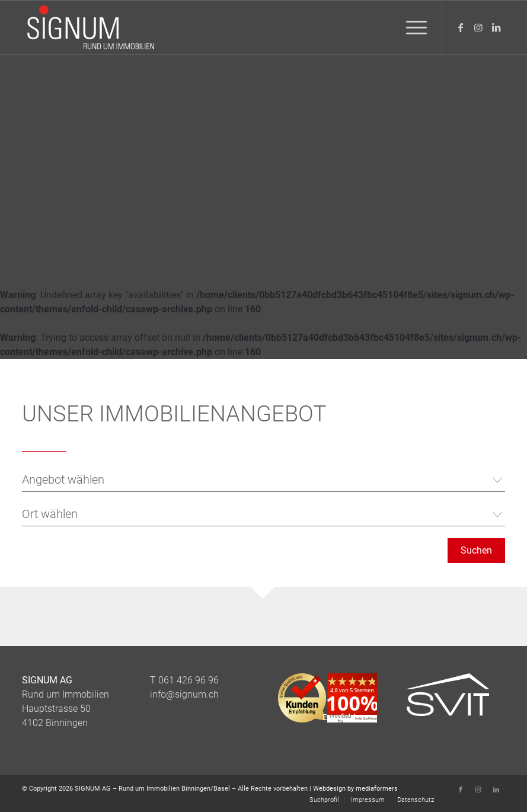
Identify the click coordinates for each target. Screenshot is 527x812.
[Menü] (411, 27)
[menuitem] (411, 27)
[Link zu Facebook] (461, 27)
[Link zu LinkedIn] (496, 27)
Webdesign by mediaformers (355, 789)
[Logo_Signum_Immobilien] (90, 27)
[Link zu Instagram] (478, 27)
